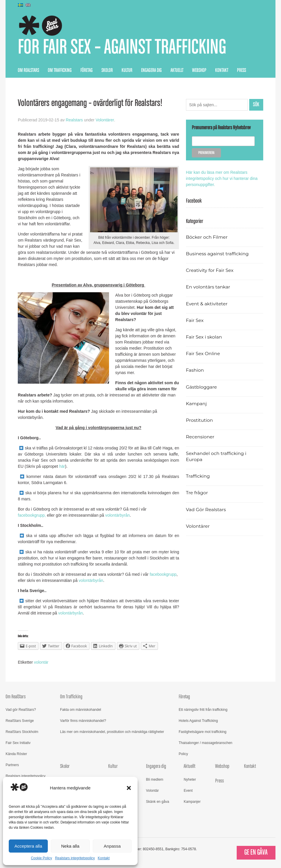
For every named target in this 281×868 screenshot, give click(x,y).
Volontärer (105, 120)
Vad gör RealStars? (21, 710)
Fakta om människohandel (81, 710)
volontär (41, 662)
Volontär (152, 791)
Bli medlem (155, 780)
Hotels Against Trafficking (198, 721)
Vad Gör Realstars (206, 510)
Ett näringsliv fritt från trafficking (203, 710)
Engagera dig (151, 70)
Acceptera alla (28, 846)
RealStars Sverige (20, 721)
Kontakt (104, 858)
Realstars (74, 120)
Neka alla (70, 846)
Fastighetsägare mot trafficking (203, 732)
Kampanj (196, 404)
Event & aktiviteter (207, 304)
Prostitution (200, 420)
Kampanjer (192, 802)
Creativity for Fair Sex (210, 271)
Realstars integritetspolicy (75, 858)
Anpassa (112, 846)
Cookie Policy (42, 858)
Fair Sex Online (203, 354)
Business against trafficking (218, 254)
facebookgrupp (163, 575)
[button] (129, 788)
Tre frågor (197, 493)
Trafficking (198, 476)
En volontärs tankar (208, 287)
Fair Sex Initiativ (18, 743)
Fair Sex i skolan (204, 337)
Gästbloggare (202, 387)
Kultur (127, 70)
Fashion (195, 370)
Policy (183, 754)
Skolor (107, 70)
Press (242, 70)
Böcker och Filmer (207, 237)
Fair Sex (195, 320)
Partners (12, 765)
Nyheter (190, 780)
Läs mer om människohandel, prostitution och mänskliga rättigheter (112, 732)
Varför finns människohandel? (83, 721)
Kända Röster (16, 754)
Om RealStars (28, 70)
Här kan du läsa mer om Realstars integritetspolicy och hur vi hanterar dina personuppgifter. (222, 178)
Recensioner (200, 437)
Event (188, 791)
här (62, 467)
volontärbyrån (118, 516)
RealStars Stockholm (22, 732)
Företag (87, 70)
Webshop (199, 70)
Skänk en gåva (158, 802)
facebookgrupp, (32, 516)
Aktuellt (177, 70)
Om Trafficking (60, 70)
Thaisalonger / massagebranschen (206, 743)
